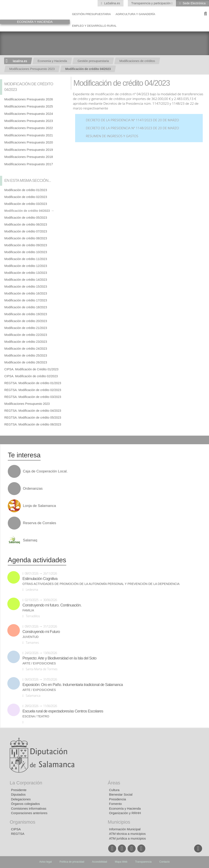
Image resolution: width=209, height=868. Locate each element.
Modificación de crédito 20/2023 (26, 321)
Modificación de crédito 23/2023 (26, 342)
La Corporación (26, 783)
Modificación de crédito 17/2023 (26, 300)
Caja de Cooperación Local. (45, 471)
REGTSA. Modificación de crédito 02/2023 (33, 390)
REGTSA (18, 834)
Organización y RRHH (125, 813)
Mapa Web (121, 862)
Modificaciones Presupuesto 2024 (29, 114)
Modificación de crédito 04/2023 (88, 69)
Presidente (19, 790)
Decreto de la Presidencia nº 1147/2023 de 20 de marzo (133, 120)
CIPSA (16, 829)
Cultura (114, 790)
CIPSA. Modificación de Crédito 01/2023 (31, 369)
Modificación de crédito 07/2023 (26, 231)
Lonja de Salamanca (39, 506)
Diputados (18, 794)
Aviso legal (46, 862)
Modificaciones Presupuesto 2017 (29, 164)
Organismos (23, 822)
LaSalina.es (112, 3)
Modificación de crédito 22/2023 (26, 335)
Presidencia (117, 799)
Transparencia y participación (151, 3)
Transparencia (143, 862)
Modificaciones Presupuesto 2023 (32, 69)
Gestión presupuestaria (92, 14)
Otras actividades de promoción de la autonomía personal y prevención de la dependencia (101, 584)
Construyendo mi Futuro (41, 632)
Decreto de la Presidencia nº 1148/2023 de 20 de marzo (133, 128)
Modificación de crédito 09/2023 (26, 245)
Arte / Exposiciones (39, 663)
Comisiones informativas (29, 808)
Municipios (119, 822)
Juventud (31, 637)
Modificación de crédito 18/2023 (26, 307)
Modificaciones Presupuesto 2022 (29, 128)
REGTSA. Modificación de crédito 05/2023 (33, 418)
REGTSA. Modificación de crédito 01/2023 (33, 383)
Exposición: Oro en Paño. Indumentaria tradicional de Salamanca (73, 685)
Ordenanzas (33, 489)
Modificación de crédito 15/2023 (26, 287)
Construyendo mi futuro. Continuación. (52, 605)
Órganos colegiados (25, 804)
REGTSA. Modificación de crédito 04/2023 (33, 411)
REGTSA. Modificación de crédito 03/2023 (33, 397)
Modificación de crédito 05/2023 (26, 218)
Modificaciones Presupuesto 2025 (29, 106)
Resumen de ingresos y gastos (112, 136)
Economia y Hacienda (52, 61)
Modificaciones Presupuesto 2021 (29, 135)
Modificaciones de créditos (137, 61)
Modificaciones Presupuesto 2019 (29, 150)
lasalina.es (20, 61)
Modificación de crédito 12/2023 (26, 266)
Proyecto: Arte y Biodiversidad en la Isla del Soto (59, 658)
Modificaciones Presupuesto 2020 (29, 142)
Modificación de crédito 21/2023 (26, 328)
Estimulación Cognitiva (40, 579)
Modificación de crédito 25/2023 (26, 355)
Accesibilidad (100, 862)
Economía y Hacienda (125, 808)
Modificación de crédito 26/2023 (26, 362)
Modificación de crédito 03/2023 (26, 204)
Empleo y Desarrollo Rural (94, 26)
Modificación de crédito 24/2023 (26, 349)
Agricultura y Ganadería (135, 14)
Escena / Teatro (36, 716)
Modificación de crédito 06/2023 (26, 224)
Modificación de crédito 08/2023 (26, 238)
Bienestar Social (121, 794)
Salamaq (30, 540)
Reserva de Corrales (40, 523)
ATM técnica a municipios (127, 834)
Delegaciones (21, 799)
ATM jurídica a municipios (127, 838)
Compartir (5, 440)
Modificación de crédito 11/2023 (26, 259)
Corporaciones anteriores (29, 813)
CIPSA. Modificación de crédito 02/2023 (31, 376)
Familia (28, 610)
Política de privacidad (72, 862)
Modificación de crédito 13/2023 (26, 273)
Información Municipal (125, 829)
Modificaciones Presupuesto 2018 (29, 157)
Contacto (165, 862)
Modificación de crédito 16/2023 (26, 293)
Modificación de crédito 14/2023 (26, 280)
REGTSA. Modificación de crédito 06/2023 (33, 424)
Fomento (115, 804)
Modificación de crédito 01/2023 (26, 190)
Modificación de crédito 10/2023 (26, 252)
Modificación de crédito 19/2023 (26, 314)
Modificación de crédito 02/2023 (26, 197)
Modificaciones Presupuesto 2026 (29, 99)
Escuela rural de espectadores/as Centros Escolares (63, 711)
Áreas (114, 783)
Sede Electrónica (194, 3)
